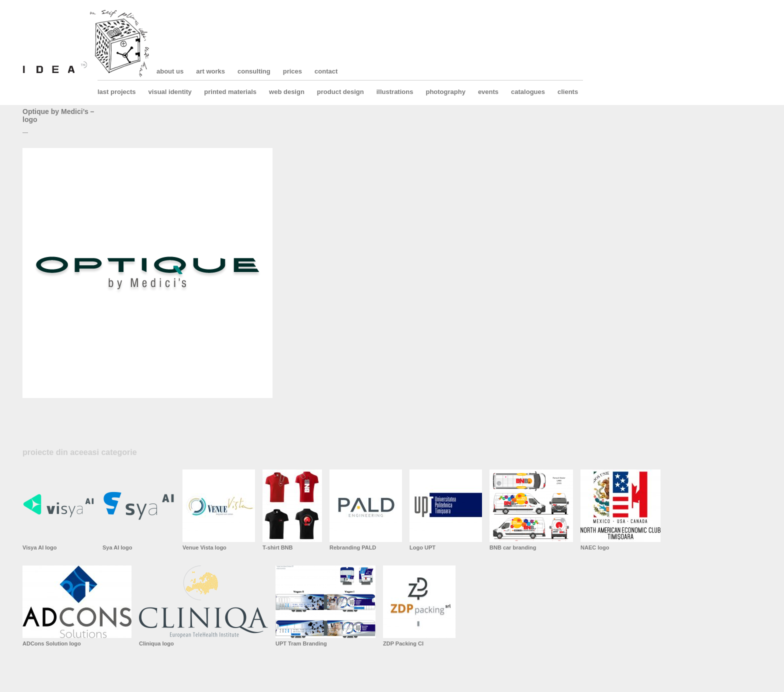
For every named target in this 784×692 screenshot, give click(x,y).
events (488, 92)
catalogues (528, 92)
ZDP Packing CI (403, 643)
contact (326, 71)
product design (340, 92)
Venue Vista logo (204, 547)
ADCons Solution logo (52, 643)
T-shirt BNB (278, 547)
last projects (117, 92)
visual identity (170, 92)
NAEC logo (595, 547)
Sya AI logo (117, 547)
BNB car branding (513, 547)
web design (287, 92)
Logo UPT (422, 547)
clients (568, 92)
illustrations (395, 92)
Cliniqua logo (156, 643)
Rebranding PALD (353, 547)
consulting (254, 71)
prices (292, 71)
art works (210, 71)
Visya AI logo (39, 547)
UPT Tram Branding (301, 643)
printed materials (230, 92)
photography (445, 92)
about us (170, 71)
